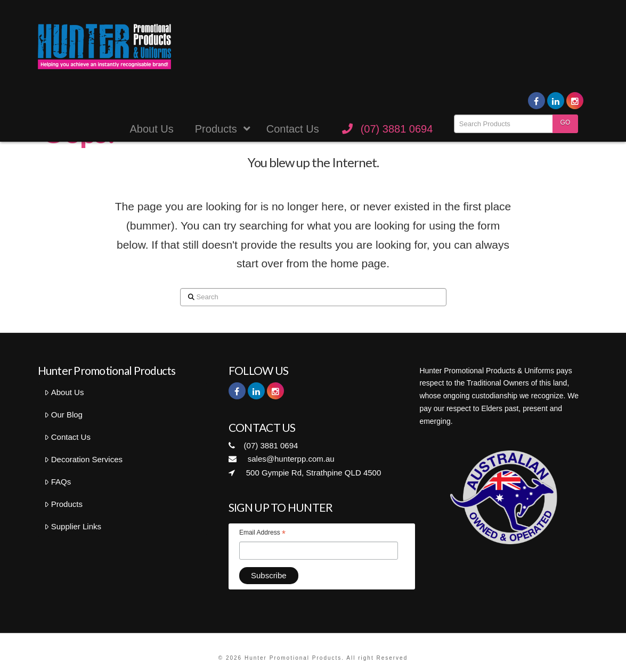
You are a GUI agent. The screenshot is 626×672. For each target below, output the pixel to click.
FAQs (58, 482)
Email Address (262, 534)
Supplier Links (73, 526)
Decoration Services (83, 459)
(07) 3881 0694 (263, 445)
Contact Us (67, 437)
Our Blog (63, 415)
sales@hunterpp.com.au (282, 459)
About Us (64, 392)
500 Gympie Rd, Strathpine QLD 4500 (305, 473)
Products (63, 504)
